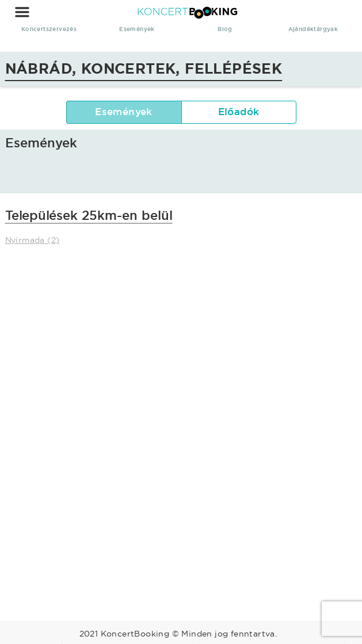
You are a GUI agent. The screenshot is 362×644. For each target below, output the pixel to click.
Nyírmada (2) (33, 240)
